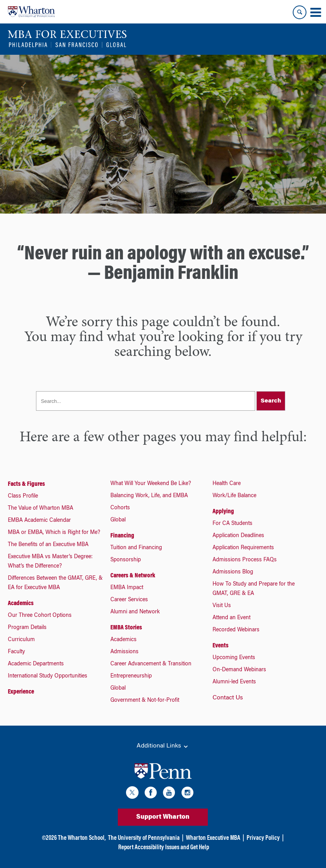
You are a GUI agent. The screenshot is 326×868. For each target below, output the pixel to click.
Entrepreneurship (131, 676)
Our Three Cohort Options (40, 616)
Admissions (124, 652)
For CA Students (232, 524)
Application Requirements (243, 548)
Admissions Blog (233, 572)
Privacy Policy (263, 838)
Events (221, 646)
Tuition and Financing (136, 548)
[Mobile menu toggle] (315, 13)
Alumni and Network (135, 612)
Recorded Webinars (236, 630)
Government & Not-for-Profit (145, 701)
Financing (122, 536)
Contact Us (228, 698)
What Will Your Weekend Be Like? (151, 484)
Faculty (16, 652)
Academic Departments (36, 664)
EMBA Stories (126, 628)
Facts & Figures (26, 484)
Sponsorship (126, 560)
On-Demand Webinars (239, 670)
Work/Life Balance (234, 496)
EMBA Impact (127, 588)
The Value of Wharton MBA (41, 509)
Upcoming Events (234, 658)
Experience (21, 692)
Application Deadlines (238, 536)
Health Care (227, 484)
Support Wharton (163, 817)
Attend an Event (231, 618)
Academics (21, 604)
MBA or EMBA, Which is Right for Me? (54, 533)
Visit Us (222, 606)
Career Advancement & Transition (151, 664)
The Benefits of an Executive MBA (48, 545)
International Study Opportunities (48, 676)
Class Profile (23, 496)
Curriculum (21, 640)
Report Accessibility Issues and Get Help (164, 848)
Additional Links (163, 746)
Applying (223, 512)
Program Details (27, 628)
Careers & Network (133, 576)
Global (118, 520)
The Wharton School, (82, 838)
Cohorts (120, 508)
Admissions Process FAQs (245, 560)
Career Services (129, 600)
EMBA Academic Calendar (39, 521)
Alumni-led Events (234, 682)
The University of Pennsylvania (144, 838)
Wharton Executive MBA (213, 838)
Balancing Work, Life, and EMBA (149, 496)
